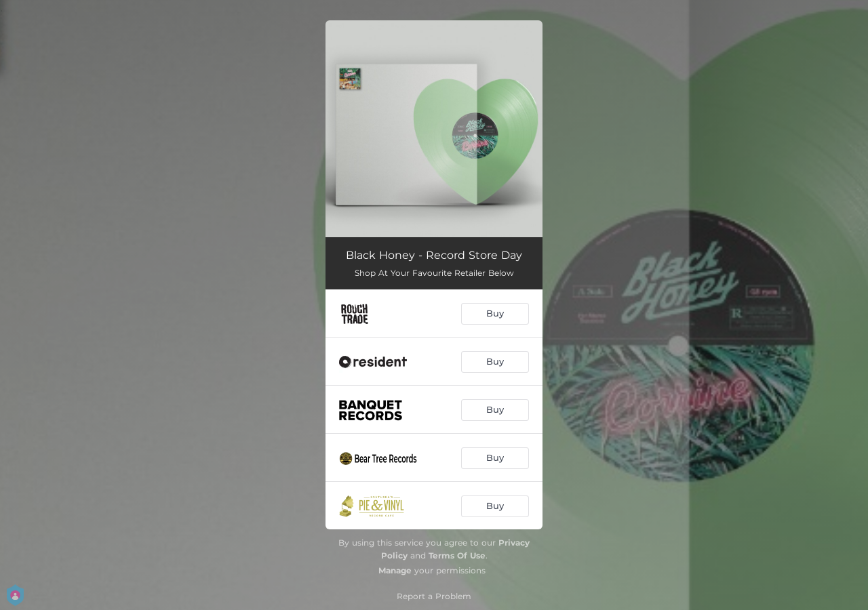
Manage (395, 570)
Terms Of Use (457, 555)
